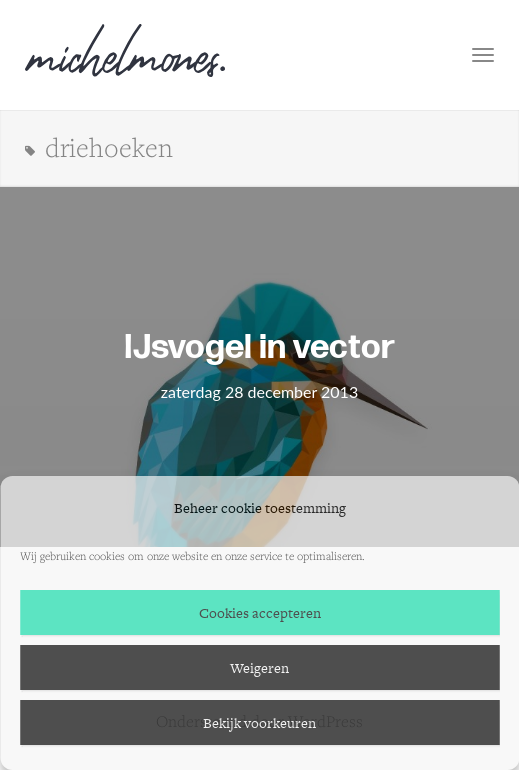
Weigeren (259, 668)
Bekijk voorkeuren (259, 723)
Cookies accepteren (260, 613)
